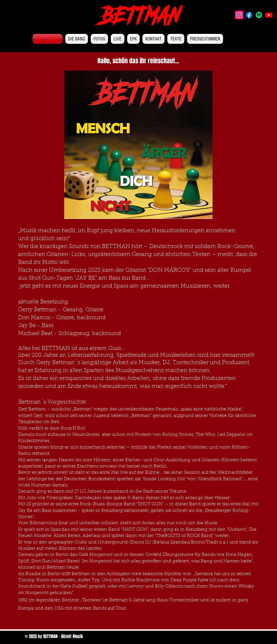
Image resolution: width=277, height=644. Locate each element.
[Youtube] (269, 15)
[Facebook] (249, 15)
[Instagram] (239, 15)
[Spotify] (259, 15)
